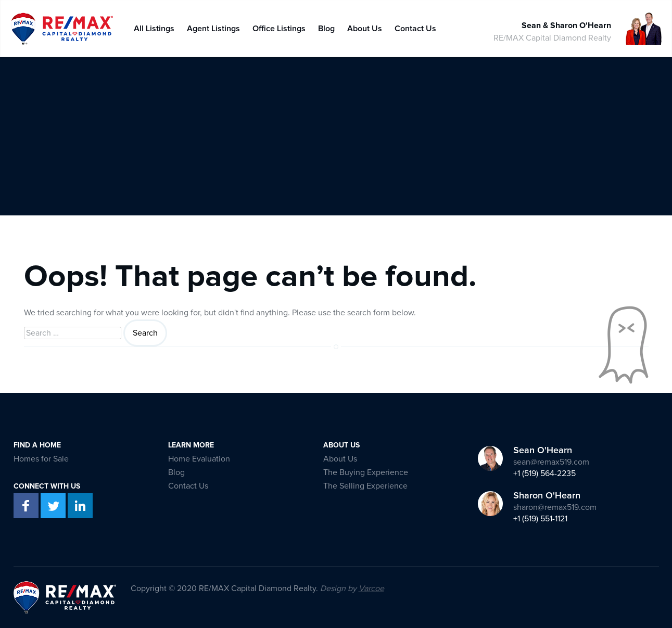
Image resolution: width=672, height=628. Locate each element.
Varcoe (371, 588)
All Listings (154, 26)
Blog (326, 26)
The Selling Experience (365, 486)
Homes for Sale (41, 459)
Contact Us (415, 26)
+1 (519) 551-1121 (540, 519)
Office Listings (279, 26)
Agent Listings (213, 26)
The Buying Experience (366, 472)
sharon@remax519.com (555, 507)
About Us (365, 26)
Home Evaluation (199, 459)
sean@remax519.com (551, 462)
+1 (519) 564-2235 (544, 473)
